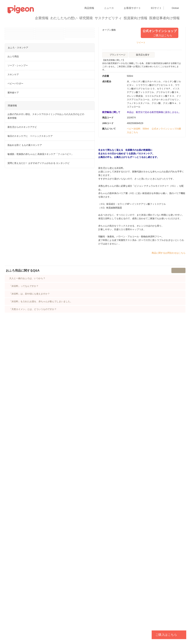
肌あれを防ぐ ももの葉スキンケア (25, 443)
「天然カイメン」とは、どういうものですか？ (35, 519)
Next (92, 91)
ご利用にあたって (82, 630)
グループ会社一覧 (32, 616)
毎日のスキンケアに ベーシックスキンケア (30, 434)
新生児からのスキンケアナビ (22, 425)
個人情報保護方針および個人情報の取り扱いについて (35, 623)
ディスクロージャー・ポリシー (59, 616)
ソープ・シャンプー (18, 363)
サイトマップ (14, 616)
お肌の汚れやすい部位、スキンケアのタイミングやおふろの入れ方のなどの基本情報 (46, 414)
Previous (7, 91)
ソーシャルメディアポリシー (56, 630)
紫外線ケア (13, 391)
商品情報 (51, 34)
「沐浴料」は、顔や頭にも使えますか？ (32, 504)
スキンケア (13, 372)
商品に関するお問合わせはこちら (169, 322)
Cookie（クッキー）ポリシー (79, 623)
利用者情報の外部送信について (23, 630)
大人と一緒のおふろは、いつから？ (29, 488)
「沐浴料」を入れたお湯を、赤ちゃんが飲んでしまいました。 (43, 512)
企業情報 (42, 18)
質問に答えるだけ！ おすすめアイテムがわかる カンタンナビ (39, 461)
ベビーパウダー (15, 381)
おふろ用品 (13, 354)
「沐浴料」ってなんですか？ (26, 496)
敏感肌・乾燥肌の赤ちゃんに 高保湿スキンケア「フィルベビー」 (40, 452)
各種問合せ (98, 630)
